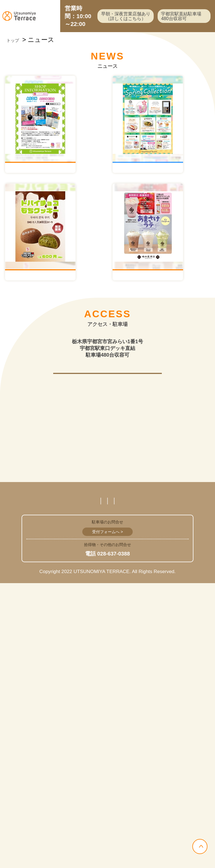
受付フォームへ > (107, 817)
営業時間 (94, 770)
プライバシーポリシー (162, 770)
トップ (17, 61)
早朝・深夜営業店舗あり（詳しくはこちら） (110, 27)
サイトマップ (104, 785)
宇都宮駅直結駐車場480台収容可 (177, 27)
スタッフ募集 (39, 770)
